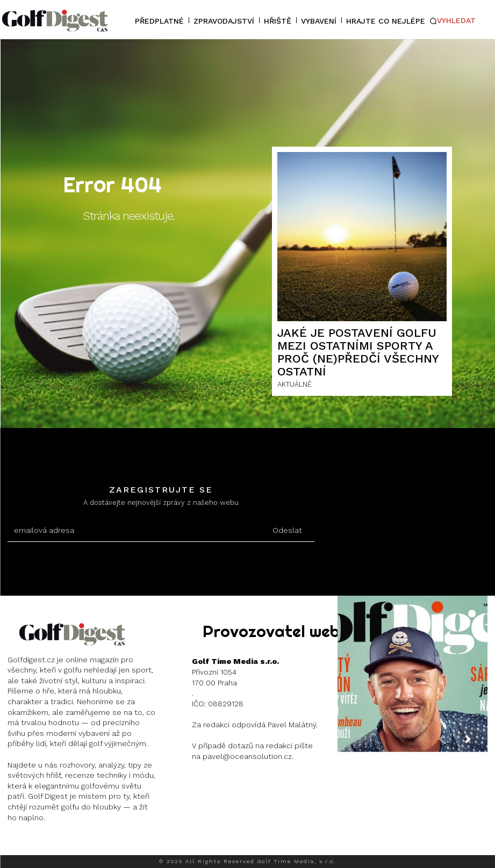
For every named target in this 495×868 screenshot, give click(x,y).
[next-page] (476, 743)
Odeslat (287, 530)
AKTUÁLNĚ (295, 384)
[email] (134, 531)
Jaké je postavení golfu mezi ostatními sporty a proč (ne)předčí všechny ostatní (358, 352)
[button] (453, 21)
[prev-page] (450, 743)
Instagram (46, 844)
